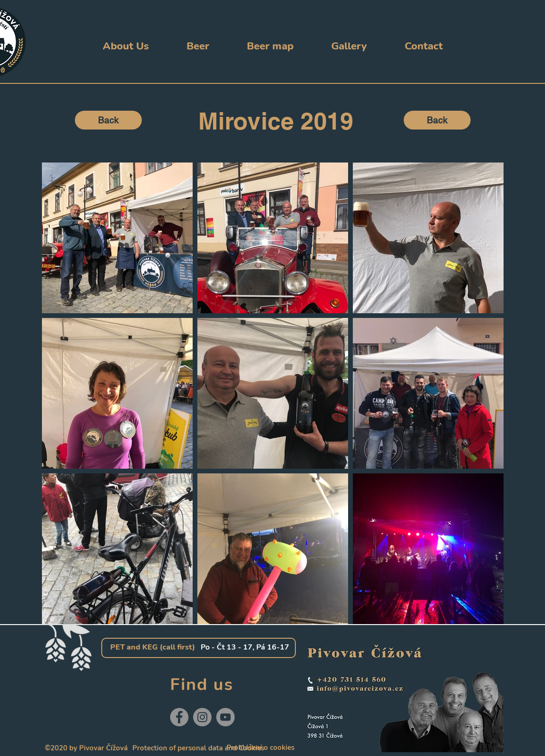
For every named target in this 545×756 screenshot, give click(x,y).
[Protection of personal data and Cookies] (198, 748)
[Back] (108, 120)
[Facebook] (179, 717)
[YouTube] (225, 717)
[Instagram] (202, 717)
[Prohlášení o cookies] (261, 748)
